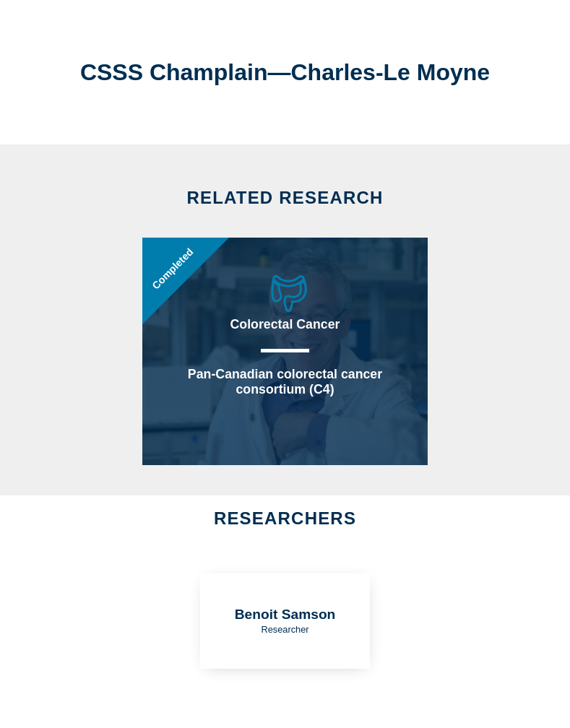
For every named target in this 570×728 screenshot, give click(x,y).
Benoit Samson (285, 614)
